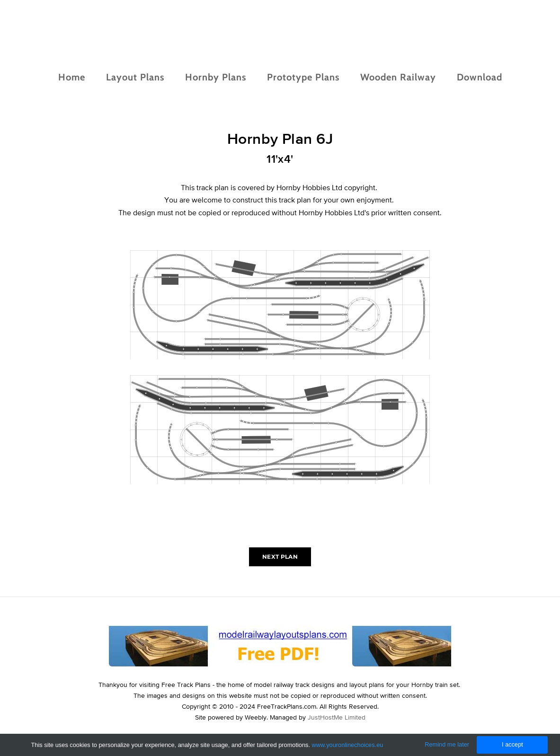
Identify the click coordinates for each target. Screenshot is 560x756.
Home (72, 77)
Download (480, 77)
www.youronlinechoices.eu (348, 745)
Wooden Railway (398, 77)
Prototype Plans (303, 77)
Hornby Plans (216, 77)
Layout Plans (135, 77)
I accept (512, 744)
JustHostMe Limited (337, 717)
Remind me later (447, 744)
